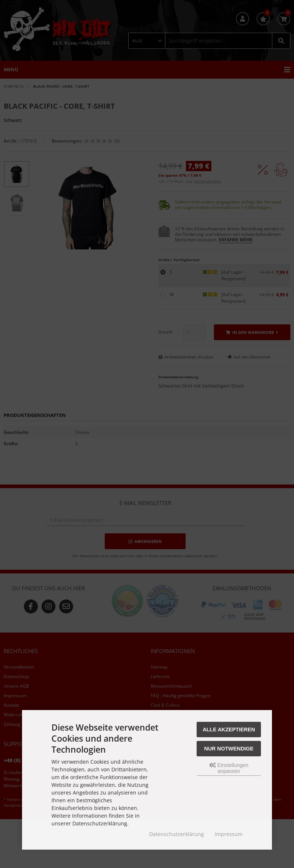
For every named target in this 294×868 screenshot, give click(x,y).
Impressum (229, 834)
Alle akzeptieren (229, 730)
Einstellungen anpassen (229, 768)
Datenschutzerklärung (177, 834)
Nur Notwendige (229, 749)
